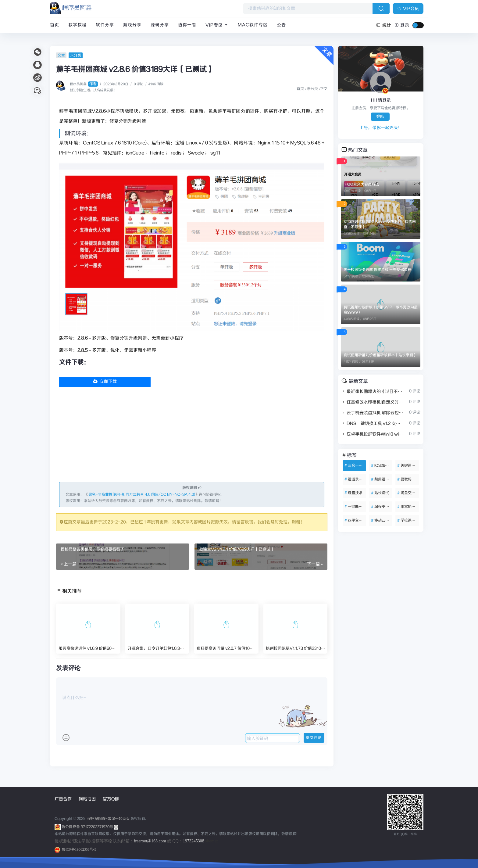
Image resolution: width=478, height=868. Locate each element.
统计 (384, 25)
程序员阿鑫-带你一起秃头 (108, 819)
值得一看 (187, 25)
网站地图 (87, 799)
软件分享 (105, 25)
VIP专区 (217, 25)
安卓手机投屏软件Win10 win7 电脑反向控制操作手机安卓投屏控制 (372, 434)
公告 (281, 25)
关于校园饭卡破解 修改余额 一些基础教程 (377, 270)
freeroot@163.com (150, 841)
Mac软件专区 (253, 25)
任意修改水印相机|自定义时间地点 (372, 402)
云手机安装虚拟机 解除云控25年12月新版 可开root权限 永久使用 (372, 413)
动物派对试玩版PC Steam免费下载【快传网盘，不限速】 (380, 224)
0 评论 (139, 84)
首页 (55, 25)
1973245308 (194, 841)
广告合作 (63, 799)
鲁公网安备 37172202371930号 (90, 827)
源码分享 (160, 25)
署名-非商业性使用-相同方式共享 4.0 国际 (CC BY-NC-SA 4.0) (142, 495)
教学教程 (77, 25)
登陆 (380, 117)
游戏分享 (132, 25)
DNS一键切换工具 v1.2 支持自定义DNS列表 (372, 424)
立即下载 (105, 382)
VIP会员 (408, 9)
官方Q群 (111, 799)
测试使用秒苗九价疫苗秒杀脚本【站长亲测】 (380, 355)
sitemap (212, 841)
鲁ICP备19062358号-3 (75, 849)
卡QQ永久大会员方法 (361, 184)
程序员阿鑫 (84, 84)
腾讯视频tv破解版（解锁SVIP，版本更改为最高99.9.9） (381, 310)
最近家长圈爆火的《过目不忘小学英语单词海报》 (372, 392)
